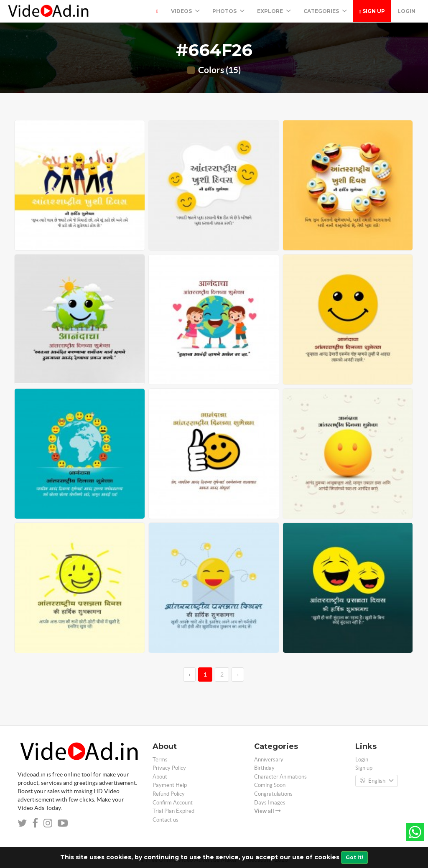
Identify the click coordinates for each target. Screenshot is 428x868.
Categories (325, 11)
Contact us (166, 820)
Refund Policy (169, 794)
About (160, 777)
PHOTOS (228, 11)
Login (406, 11)
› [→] (238, 675)
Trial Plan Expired (173, 811)
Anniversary (269, 760)
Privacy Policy (169, 768)
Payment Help (170, 785)
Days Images (270, 803)
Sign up (372, 11)
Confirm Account (173, 803)
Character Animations (280, 777)
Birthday (264, 768)
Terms (160, 760)
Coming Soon (270, 785)
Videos (185, 11)
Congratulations (273, 794)
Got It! (354, 857)
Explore (274, 11)
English (377, 781)
